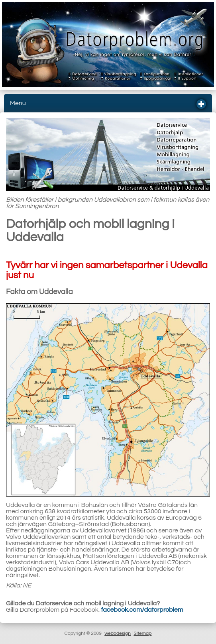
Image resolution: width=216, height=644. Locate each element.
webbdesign (118, 633)
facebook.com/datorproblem (142, 610)
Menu (105, 104)
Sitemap (142, 633)
